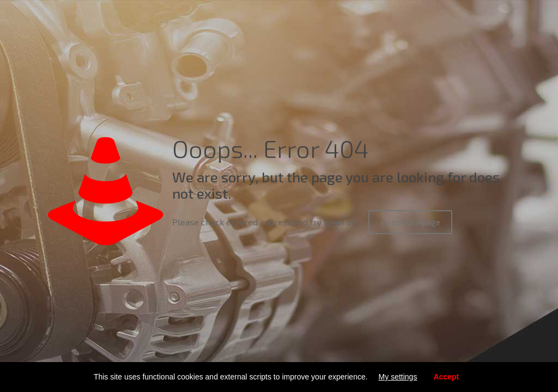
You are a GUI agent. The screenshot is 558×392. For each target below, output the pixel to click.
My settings (398, 377)
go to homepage (410, 222)
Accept (446, 377)
